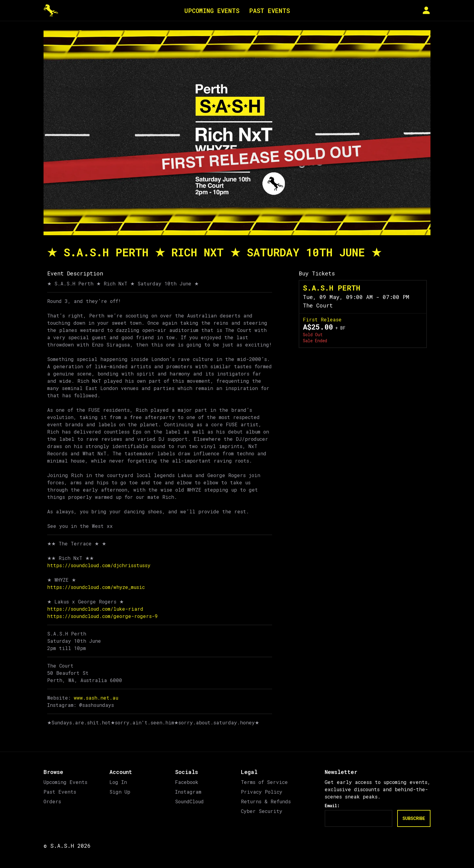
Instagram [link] (188, 792)
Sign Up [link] (120, 792)
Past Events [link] (60, 792)
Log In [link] (118, 782)
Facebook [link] (187, 782)
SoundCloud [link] (189, 801)
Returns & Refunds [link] (266, 801)
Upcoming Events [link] (65, 782)
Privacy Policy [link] (262, 792)
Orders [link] (52, 801)
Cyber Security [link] (262, 811)
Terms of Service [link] (264, 782)
